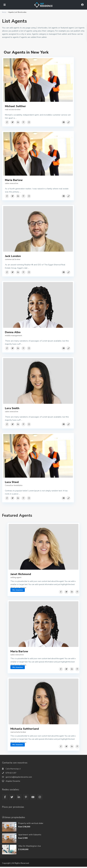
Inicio (4, 12)
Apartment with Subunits (30, 836)
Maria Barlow (14, 180)
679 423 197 (11, 774)
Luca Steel (12, 483)
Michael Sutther (15, 106)
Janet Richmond (21, 575)
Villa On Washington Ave (30, 847)
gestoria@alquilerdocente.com (19, 778)
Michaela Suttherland (25, 730)
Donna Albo (13, 333)
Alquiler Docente (13, 782)
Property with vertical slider (31, 825)
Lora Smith (12, 409)
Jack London (13, 257)
